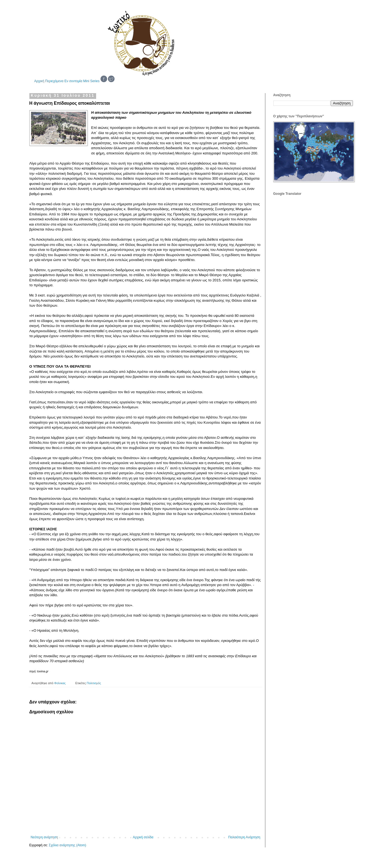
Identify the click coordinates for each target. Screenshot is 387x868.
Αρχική (39, 81)
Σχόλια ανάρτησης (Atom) (67, 845)
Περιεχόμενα (54, 81)
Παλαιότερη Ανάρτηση (244, 837)
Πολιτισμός (94, 683)
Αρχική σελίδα (143, 837)
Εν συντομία (73, 81)
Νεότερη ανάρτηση (44, 837)
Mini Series (91, 81)
